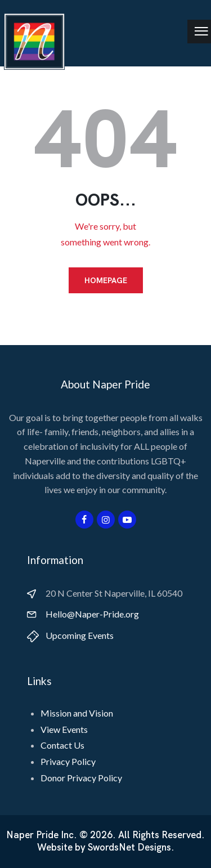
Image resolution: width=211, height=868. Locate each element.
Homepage (106, 280)
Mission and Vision (77, 713)
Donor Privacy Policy (81, 778)
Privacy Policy (68, 761)
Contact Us (62, 745)
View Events (64, 729)
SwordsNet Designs (129, 847)
